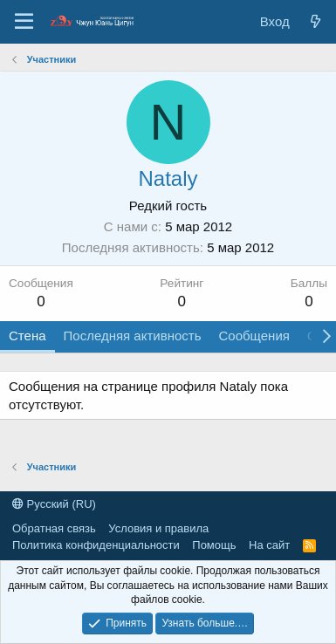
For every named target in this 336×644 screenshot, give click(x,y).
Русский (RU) (54, 504)
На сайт (269, 545)
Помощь (214, 545)
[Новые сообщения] (315, 21)
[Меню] (24, 22)
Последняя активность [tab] (133, 336)
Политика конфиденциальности (96, 545)
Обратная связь (54, 528)
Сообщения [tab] (254, 336)
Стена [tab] (27, 336)
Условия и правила (158, 528)
